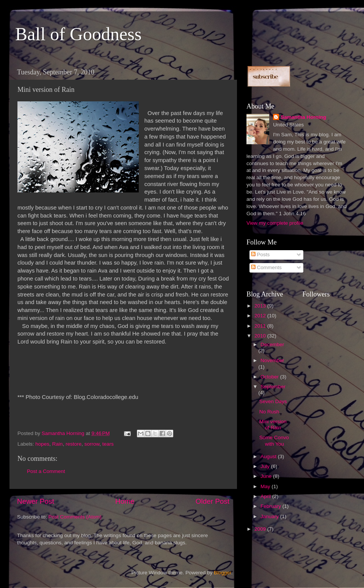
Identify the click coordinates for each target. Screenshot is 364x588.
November (272, 360)
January (270, 516)
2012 (261, 316)
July (266, 466)
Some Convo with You (274, 441)
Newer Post (36, 501)
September (273, 387)
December (272, 344)
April (266, 496)
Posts (260, 255)
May (266, 486)
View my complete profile (275, 223)
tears (108, 444)
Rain (58, 444)
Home (125, 501)
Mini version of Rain (273, 425)
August (269, 456)
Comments (266, 267)
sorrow (92, 444)
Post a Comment (46, 471)
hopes (42, 444)
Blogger (223, 573)
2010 (261, 336)
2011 (261, 326)
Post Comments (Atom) (75, 517)
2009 (261, 529)
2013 (261, 306)
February (271, 506)
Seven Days (273, 401)
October (270, 377)
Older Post (213, 501)
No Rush (269, 412)
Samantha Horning (303, 117)
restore (74, 444)
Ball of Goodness (78, 34)
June (267, 476)
